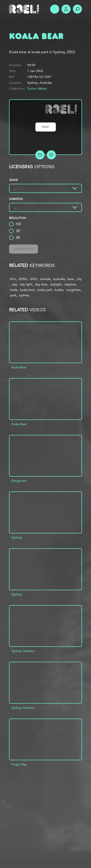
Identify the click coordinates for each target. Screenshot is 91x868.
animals (45, 279)
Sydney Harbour (23, 651)
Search (77, 9)
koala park (45, 290)
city (79, 279)
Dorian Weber (37, 89)
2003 (34, 279)
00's (13, 279)
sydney (24, 295)
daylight (56, 284)
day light (26, 284)
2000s (23, 279)
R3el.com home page (25, 9)
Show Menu (55, 9)
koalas (59, 290)
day (14, 284)
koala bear (27, 290)
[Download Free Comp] (51, 155)
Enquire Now (23, 249)
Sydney (17, 537)
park (13, 295)
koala (14, 290)
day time (41, 284)
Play (46, 127)
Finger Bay (19, 764)
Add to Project (40, 155)
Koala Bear (19, 367)
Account (66, 9)
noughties (73, 290)
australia (59, 279)
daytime (70, 284)
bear (71, 279)
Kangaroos (19, 481)
